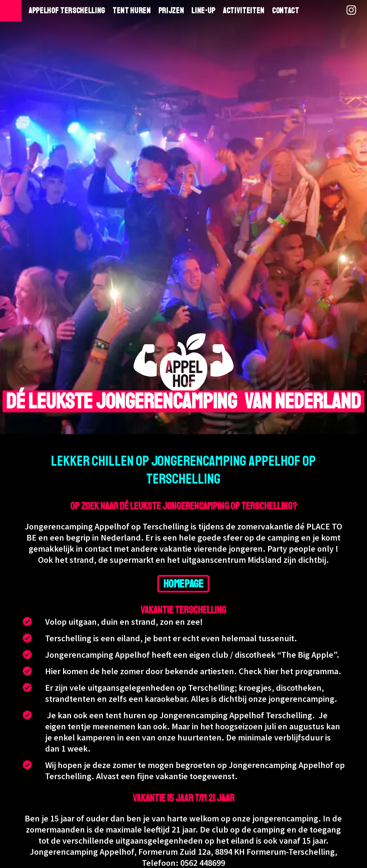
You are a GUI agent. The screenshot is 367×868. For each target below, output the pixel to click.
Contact (286, 11)
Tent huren (132, 11)
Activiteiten (244, 11)
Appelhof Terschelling (67, 11)
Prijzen (171, 11)
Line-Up (203, 11)
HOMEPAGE (183, 584)
